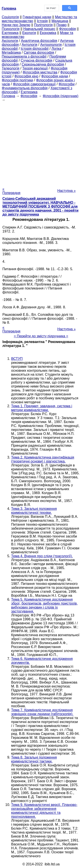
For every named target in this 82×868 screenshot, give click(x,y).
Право (62, 25)
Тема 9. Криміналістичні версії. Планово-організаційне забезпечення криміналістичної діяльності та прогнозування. (44, 811)
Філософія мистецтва (40, 72)
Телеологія (11, 68)
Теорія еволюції (35, 68)
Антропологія (51, 45)
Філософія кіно (26, 76)
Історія (42, 21)
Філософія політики (17, 80)
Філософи (67, 84)
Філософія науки (55, 76)
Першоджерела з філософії (24, 56)
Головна (8, 96)
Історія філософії (35, 49)
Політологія (43, 25)
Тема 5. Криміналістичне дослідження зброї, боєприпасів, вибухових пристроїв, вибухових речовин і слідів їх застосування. (44, 605)
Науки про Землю (16, 25)
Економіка (48, 33)
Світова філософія (39, 53)
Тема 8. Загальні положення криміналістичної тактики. (34, 759)
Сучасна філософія (37, 60)
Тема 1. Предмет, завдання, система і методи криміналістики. (42, 408)
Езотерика (10, 33)
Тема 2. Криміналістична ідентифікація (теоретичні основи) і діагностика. (43, 459)
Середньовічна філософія (43, 64)
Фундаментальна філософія (25, 88)
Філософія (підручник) (60, 96)
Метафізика (11, 53)
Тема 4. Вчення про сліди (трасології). (42, 556)
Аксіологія (10, 41)
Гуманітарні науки (37, 17)
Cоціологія (10, 17)
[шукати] (51, 8)
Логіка (57, 49)
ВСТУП (17, 359)
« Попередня (11, 191)
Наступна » (66, 191)
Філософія (67, 29)
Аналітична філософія (39, 41)
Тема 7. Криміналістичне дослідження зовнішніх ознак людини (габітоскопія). (42, 712)
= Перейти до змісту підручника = (41, 336)
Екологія (29, 33)
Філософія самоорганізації (34, 84)
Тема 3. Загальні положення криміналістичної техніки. (34, 511)
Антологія (30, 45)
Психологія (11, 29)
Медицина (60, 21)
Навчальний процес (39, 29)
